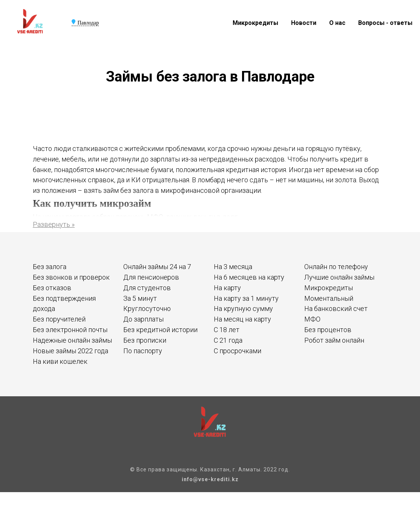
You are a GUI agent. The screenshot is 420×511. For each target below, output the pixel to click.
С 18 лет (227, 330)
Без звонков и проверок (71, 277)
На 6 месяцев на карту (249, 277)
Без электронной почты (70, 330)
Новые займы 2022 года (71, 351)
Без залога (50, 267)
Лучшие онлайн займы (339, 277)
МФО (312, 319)
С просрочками (238, 351)
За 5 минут (140, 298)
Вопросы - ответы (385, 23)
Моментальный (329, 298)
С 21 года (228, 340)
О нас (337, 23)
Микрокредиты (255, 23)
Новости (304, 23)
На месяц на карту (242, 319)
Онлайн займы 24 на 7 (157, 267)
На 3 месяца (233, 267)
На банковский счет (336, 309)
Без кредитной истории (160, 330)
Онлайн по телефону (336, 267)
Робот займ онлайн (334, 340)
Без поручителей (59, 319)
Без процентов (328, 330)
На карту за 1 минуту (246, 298)
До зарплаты (143, 319)
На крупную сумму (243, 309)
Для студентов (147, 288)
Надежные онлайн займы (72, 340)
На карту (227, 288)
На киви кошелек (60, 361)
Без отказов (52, 288)
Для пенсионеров (151, 277)
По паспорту (143, 351)
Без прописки (145, 340)
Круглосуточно (147, 309)
